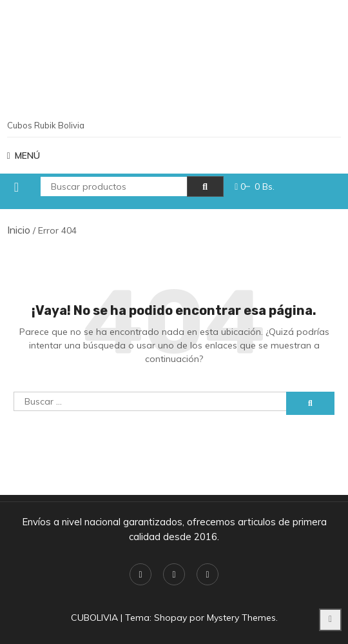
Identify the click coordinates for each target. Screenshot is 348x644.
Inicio (19, 230)
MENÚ (24, 156)
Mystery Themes (241, 618)
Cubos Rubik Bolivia (46, 125)
